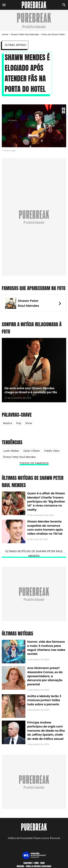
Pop (19, 423)
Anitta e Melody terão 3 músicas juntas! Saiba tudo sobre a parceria (44, 700)
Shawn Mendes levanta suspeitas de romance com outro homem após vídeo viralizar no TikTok (45, 528)
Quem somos (42, 838)
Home (5, 34)
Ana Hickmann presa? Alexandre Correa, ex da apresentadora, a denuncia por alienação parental (45, 676)
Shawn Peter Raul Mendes (25, 34)
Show (29, 423)
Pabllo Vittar (52, 451)
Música (8, 423)
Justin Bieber (11, 451)
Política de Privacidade (20, 838)
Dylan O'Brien (32, 451)
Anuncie (56, 838)
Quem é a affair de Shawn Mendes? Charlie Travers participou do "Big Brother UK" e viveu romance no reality (46, 502)
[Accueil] (34, 5)
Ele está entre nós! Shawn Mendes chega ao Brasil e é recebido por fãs (31, 390)
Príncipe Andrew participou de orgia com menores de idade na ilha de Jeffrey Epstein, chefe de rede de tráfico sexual (46, 731)
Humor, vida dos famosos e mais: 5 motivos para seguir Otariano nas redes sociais (46, 648)
